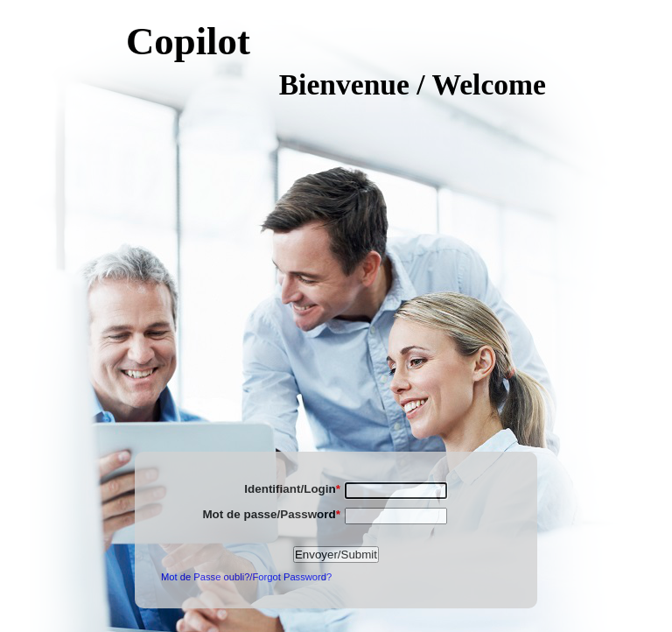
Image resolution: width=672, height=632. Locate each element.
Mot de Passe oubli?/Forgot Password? (246, 577)
